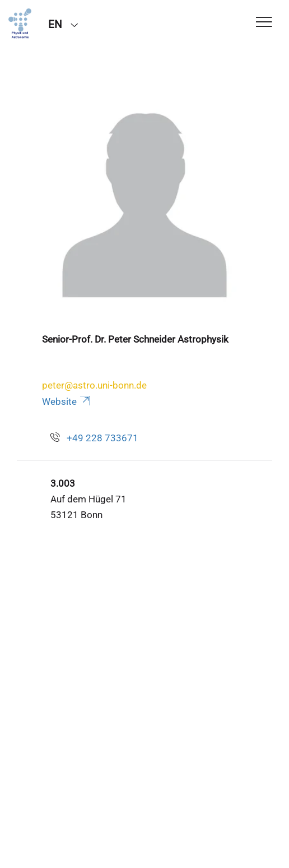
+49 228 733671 (102, 438)
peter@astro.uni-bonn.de (94, 385)
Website (67, 401)
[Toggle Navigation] (264, 23)
